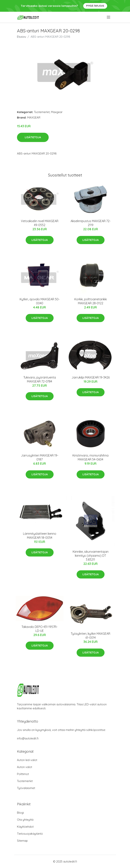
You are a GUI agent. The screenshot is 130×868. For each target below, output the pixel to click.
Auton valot (25, 767)
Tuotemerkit (42, 112)
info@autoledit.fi (28, 738)
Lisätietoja (33, 137)
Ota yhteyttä (25, 820)
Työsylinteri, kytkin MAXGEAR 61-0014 (90, 636)
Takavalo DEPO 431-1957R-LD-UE (40, 629)
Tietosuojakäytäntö (30, 834)
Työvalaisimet (26, 788)
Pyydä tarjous (95, 6)
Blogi (20, 813)
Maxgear (57, 112)
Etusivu (22, 37)
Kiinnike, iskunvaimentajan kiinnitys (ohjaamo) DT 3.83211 (91, 556)
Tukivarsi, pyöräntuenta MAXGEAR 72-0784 (40, 379)
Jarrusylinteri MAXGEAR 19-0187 (40, 457)
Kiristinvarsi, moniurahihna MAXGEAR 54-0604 (90, 457)
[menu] (109, 17)
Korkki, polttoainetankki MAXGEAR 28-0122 (91, 301)
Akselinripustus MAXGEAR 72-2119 (91, 223)
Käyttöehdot (25, 827)
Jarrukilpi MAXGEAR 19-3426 (91, 377)
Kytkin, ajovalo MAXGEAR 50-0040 (40, 301)
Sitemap (22, 841)
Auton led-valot (27, 760)
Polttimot (23, 774)
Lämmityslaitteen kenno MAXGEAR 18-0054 (40, 536)
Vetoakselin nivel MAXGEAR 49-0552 (40, 223)
